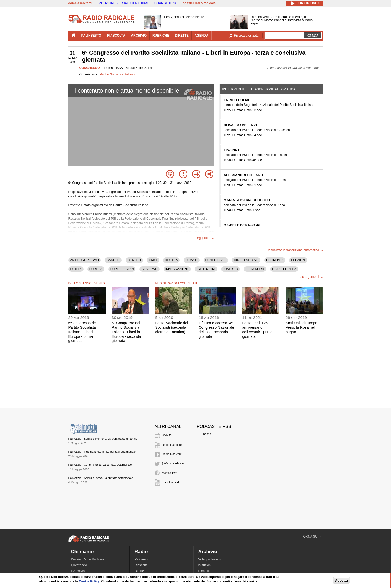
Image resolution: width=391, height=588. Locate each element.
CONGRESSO (90, 68)
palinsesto (91, 36)
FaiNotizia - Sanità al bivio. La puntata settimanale (101, 478)
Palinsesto (142, 559)
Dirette (139, 571)
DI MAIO (192, 260)
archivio (139, 36)
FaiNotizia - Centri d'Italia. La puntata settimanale (100, 465)
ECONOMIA (275, 260)
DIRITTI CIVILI (216, 260)
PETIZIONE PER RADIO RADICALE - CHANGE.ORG (138, 3)
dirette (182, 36)
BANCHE (113, 260)
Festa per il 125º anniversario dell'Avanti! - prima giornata (257, 330)
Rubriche (205, 434)
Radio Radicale (172, 445)
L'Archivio (78, 571)
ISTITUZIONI (206, 269)
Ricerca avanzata (246, 36)
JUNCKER (230, 269)
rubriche (161, 36)
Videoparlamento (210, 559)
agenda (201, 36)
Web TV (167, 435)
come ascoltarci (80, 3)
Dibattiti (204, 571)
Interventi (233, 89)
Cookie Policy (89, 581)
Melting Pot (169, 473)
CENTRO (134, 260)
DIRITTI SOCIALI (246, 260)
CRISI (153, 260)
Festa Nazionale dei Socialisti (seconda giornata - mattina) (172, 327)
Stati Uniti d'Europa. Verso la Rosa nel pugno (302, 327)
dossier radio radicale (199, 3)
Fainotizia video (172, 482)
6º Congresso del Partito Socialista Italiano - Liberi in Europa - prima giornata (83, 332)
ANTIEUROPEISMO (85, 260)
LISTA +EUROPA (284, 269)
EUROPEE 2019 (122, 269)
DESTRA (171, 260)
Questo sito (79, 565)
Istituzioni (205, 565)
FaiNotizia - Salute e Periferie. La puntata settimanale (103, 439)
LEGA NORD (255, 269)
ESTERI (76, 269)
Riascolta (141, 565)
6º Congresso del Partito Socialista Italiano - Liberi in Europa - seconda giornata (127, 332)
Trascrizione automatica (273, 89)
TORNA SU (309, 537)
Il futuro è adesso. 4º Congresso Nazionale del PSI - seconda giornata (217, 330)
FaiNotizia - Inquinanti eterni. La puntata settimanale (102, 452)
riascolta (116, 36)
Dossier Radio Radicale (88, 559)
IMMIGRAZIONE (177, 269)
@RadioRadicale (173, 463)
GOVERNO (149, 269)
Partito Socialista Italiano (117, 74)
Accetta (341, 580)
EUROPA (96, 269)
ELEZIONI (298, 260)
